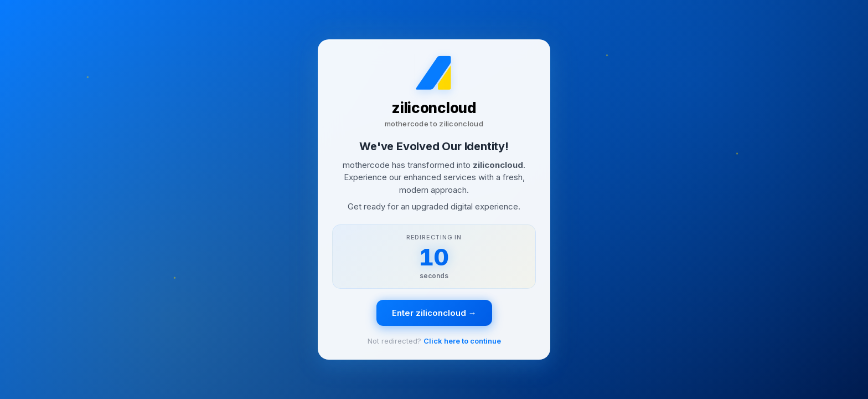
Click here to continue (462, 341)
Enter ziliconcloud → (434, 313)
